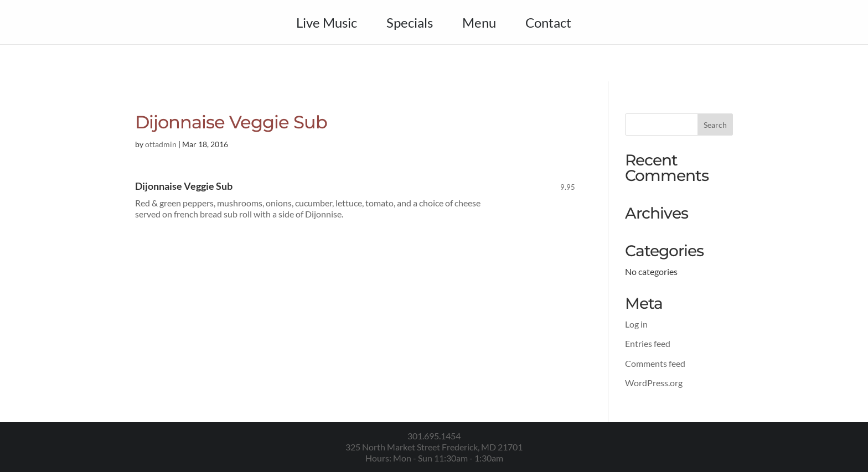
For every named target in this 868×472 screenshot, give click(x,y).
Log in (636, 324)
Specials (410, 25)
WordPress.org (654, 383)
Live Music (327, 25)
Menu (479, 25)
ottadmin (161, 144)
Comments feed (655, 363)
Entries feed (648, 343)
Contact (548, 25)
